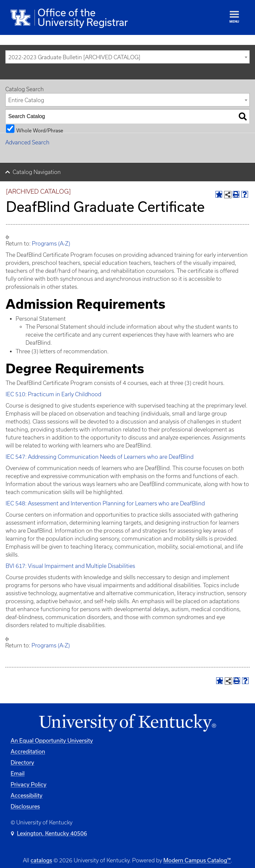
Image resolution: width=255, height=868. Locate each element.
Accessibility (27, 795)
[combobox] (127, 57)
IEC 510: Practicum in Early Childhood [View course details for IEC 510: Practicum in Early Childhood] (53, 394)
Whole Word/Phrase (40, 130)
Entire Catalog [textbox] (26, 100)
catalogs (41, 860)
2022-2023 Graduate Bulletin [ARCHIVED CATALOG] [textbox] (74, 57)
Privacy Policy (29, 784)
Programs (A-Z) (51, 244)
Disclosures (25, 806)
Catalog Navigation (37, 172)
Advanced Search (27, 142)
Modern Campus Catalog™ (197, 860)
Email (18, 773)
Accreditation (28, 751)
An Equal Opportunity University (52, 740)
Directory (22, 762)
